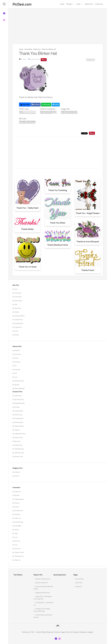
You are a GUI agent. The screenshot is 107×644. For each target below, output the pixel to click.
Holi (16, 373)
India (16, 304)
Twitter (56, 105)
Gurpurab (17, 370)
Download (25, 104)
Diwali (16, 358)
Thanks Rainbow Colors (58, 245)
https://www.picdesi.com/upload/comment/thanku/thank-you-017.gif (69, 112)
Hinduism (17, 472)
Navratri (17, 385)
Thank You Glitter (58, 223)
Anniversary (18, 396)
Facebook (36, 105)
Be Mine (17, 495)
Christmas (18, 354)
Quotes (17, 335)
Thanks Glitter (28, 229)
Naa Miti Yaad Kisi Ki (42, 583)
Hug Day (17, 430)
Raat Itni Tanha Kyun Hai (43, 579)
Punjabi (69, 4)
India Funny (18, 308)
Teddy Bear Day (19, 449)
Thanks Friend (88, 270)
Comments (28, 49)
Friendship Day (19, 418)
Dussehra (17, 362)
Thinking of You (19, 556)
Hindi (78, 4)
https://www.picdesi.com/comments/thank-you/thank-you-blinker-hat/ (48, 112)
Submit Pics (89, 4)
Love (16, 537)
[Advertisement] (58, 24)
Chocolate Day (19, 411)
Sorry (16, 545)
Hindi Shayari (18, 301)
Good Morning (19, 522)
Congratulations (19, 499)
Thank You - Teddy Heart (28, 208)
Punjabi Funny (19, 320)
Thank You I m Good (28, 267)
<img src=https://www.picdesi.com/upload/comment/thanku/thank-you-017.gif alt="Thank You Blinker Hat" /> (27, 112)
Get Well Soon (19, 511)
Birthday (17, 407)
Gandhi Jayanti (19, 422)
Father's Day (18, 415)
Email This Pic (35, 59)
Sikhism (17, 476)
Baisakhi (17, 350)
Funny (16, 331)
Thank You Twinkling (58, 190)
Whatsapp (46, 105)
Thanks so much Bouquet (88, 242)
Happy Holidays (19, 426)
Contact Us (99, 4)
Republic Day (18, 445)
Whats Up (17, 560)
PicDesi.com (22, 4)
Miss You (17, 541)
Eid (15, 366)
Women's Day (19, 457)
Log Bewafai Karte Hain (43, 593)
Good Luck (18, 518)
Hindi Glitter (18, 297)
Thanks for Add (19, 552)
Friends (17, 507)
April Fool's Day (19, 400)
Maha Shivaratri (19, 381)
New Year (17, 441)
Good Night (18, 526)
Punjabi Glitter (19, 323)
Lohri (16, 377)
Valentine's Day (19, 453)
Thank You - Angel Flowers (88, 213)
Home (62, 4)
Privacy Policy (79, 579)
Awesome (18, 492)
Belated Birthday (20, 403)
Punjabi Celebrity (19, 316)
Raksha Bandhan (20, 388)
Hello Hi (17, 530)
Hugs (16, 533)
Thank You (37, 49)
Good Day (17, 514)
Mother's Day (19, 438)
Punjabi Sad (18, 327)
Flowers (17, 503)
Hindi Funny (18, 293)
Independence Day (20, 434)
